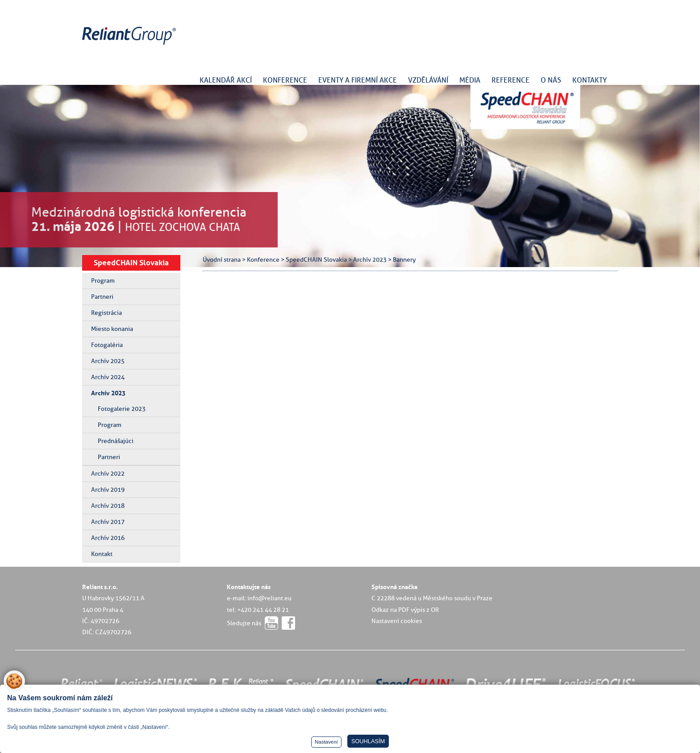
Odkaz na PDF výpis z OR (405, 610)
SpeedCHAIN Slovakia (131, 263)
